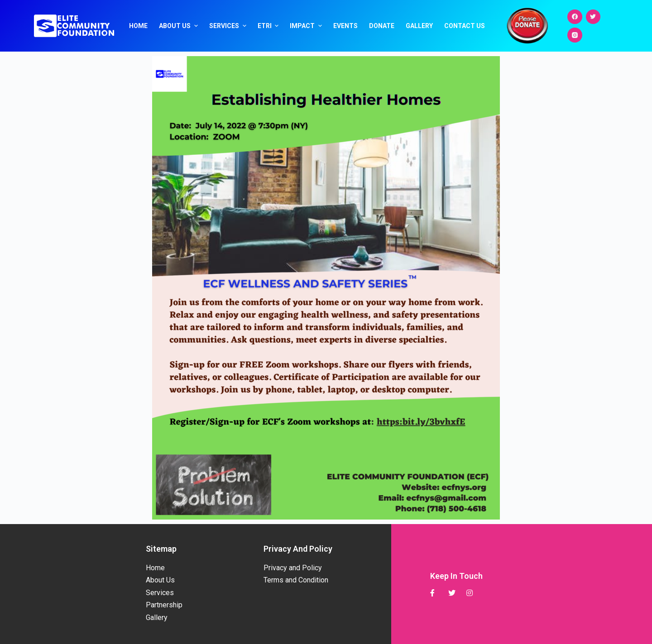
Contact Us (465, 26)
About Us (180, 26)
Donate (382, 26)
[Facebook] (575, 17)
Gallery (419, 26)
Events (345, 26)
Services (229, 26)
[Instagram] (575, 35)
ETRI (269, 26)
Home (138, 26)
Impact (307, 26)
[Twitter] (593, 17)
